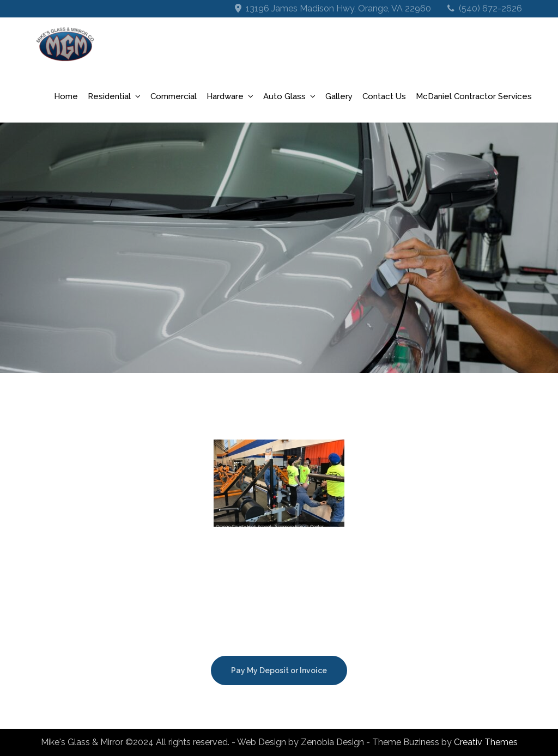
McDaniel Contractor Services (474, 96)
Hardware (225, 96)
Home (66, 96)
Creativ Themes (486, 742)
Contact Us (384, 96)
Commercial (174, 96)
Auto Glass (284, 96)
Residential (109, 96)
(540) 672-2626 (490, 8)
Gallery (339, 96)
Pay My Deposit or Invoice (279, 670)
